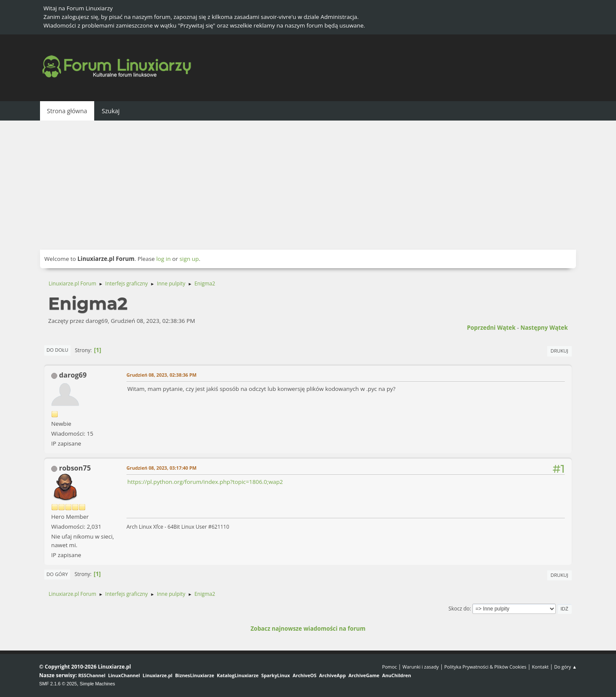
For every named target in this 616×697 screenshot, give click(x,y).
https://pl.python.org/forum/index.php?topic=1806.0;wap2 (205, 482)
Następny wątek (544, 328)
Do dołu (57, 350)
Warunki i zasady (421, 667)
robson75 (75, 468)
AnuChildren (396, 675)
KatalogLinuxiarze (238, 675)
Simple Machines (97, 684)
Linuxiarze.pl (158, 675)
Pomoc (390, 667)
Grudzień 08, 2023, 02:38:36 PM (162, 375)
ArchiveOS (304, 675)
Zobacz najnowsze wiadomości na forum (308, 629)
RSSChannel (92, 675)
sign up (189, 259)
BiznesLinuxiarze (195, 675)
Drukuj (559, 351)
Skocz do (459, 609)
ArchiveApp (333, 675)
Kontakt (540, 667)
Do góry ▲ (565, 667)
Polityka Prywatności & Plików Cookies (485, 667)
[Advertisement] (308, 185)
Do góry (57, 574)
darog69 (73, 375)
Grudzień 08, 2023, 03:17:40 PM (162, 468)
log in (163, 259)
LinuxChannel (124, 675)
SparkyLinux (276, 675)
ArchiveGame (364, 675)
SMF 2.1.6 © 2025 (58, 684)
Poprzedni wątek (491, 328)
